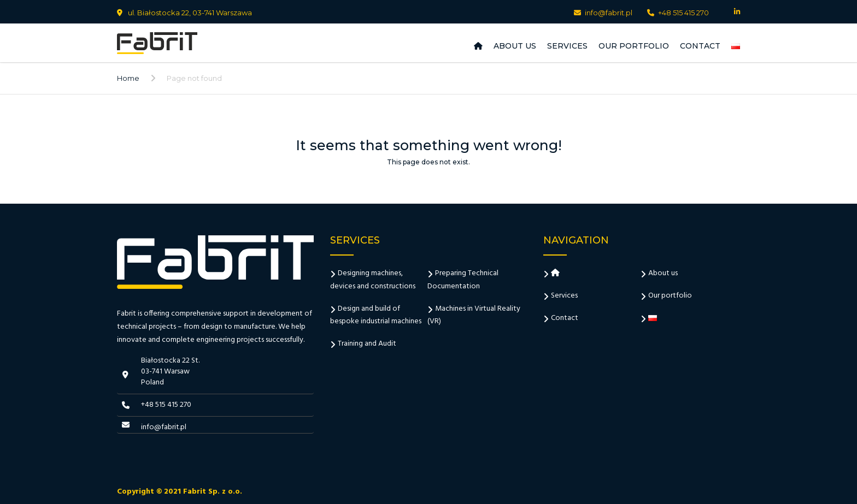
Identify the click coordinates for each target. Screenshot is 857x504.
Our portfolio (634, 46)
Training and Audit (367, 344)
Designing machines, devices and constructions (373, 280)
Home (128, 78)
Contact (700, 46)
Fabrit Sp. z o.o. (213, 492)
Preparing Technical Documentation (463, 280)
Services (567, 46)
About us (515, 46)
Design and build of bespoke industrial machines (376, 315)
